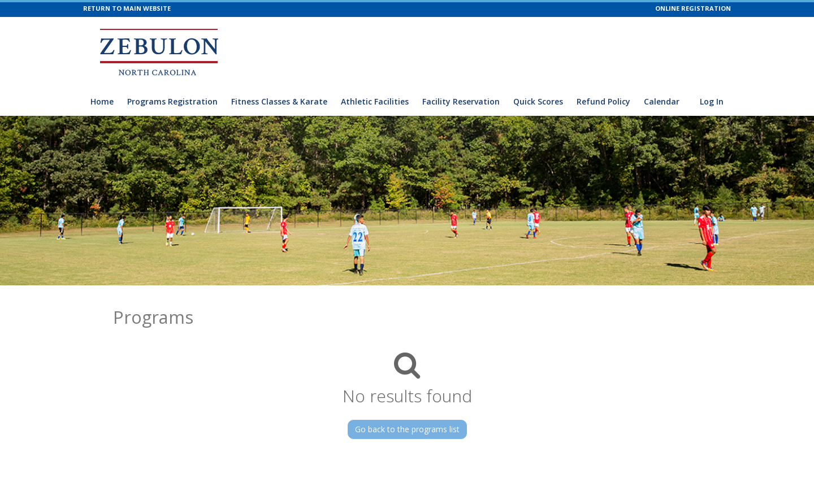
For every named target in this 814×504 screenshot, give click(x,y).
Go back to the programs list (407, 429)
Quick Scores (538, 101)
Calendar (662, 101)
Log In (712, 101)
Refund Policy (603, 101)
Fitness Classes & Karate (279, 101)
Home (102, 101)
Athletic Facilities (375, 101)
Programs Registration (172, 101)
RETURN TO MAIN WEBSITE (127, 8)
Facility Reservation (461, 101)
